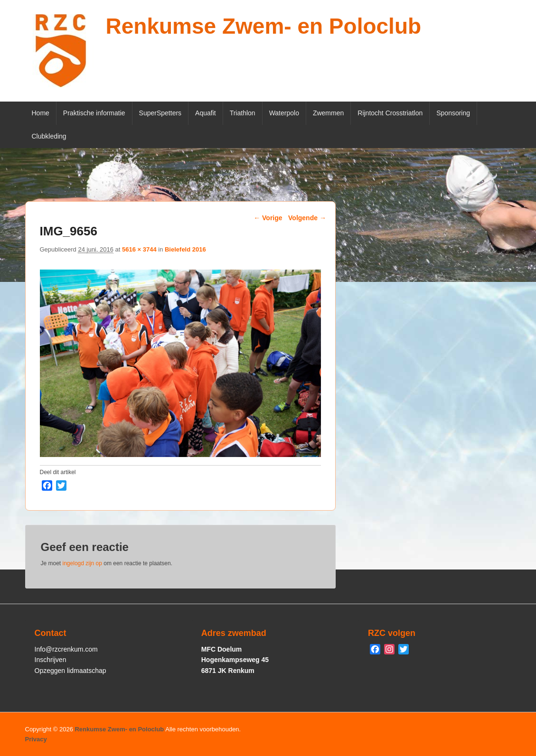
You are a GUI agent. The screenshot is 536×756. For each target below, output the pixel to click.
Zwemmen (328, 113)
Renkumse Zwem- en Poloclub (264, 26)
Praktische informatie (94, 113)
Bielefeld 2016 (185, 249)
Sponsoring (453, 113)
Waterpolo (284, 113)
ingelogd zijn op (82, 563)
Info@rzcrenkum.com (66, 649)
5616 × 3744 (139, 249)
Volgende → (307, 218)
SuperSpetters (160, 113)
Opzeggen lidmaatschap (71, 671)
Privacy (36, 739)
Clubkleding (49, 136)
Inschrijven (51, 660)
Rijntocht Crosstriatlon (390, 113)
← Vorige (268, 218)
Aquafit (206, 113)
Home (41, 113)
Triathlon (243, 113)
